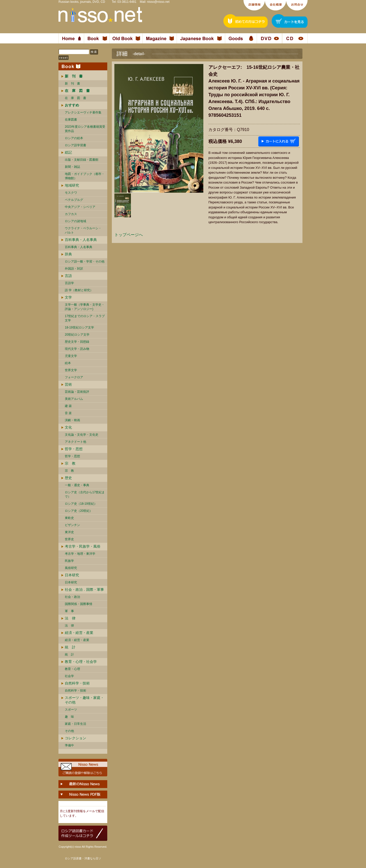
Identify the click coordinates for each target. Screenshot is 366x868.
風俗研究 (71, 568)
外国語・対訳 (74, 269)
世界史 (69, 539)
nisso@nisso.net (158, 2)
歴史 (68, 478)
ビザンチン (72, 525)
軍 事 (69, 611)
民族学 (69, 561)
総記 (68, 152)
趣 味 (69, 717)
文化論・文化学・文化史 (82, 435)
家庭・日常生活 (75, 724)
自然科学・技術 (77, 683)
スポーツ (71, 710)
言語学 (69, 283)
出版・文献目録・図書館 (82, 160)
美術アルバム (74, 399)
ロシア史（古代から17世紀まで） (85, 494)
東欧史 (69, 518)
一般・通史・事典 (77, 485)
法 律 (70, 618)
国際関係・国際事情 (79, 604)
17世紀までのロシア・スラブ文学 (85, 318)
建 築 (68, 406)
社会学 (69, 676)
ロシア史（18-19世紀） (81, 504)
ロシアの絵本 (74, 138)
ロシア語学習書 (75, 145)
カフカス (71, 214)
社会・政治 (72, 597)
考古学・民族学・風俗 (83, 546)
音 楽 (68, 413)
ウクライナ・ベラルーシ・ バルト (83, 230)
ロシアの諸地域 (75, 221)
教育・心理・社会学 (81, 662)
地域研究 (72, 185)
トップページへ (129, 235)
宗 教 (70, 463)
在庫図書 (71, 120)
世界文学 (71, 370)
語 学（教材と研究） (79, 290)
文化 (68, 427)
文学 (68, 297)
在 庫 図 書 (75, 98)
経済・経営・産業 (79, 633)
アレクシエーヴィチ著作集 (83, 112)
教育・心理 (72, 669)
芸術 (68, 384)
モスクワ (71, 193)
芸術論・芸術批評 (77, 392)
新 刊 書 (72, 84)
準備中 (69, 745)
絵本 (68, 363)
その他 (69, 731)
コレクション (75, 738)
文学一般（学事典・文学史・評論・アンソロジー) (85, 307)
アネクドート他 (75, 442)
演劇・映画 (72, 420)
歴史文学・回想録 (77, 342)
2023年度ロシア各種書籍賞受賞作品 (85, 129)
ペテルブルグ (74, 200)
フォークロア (74, 377)
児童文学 (71, 356)
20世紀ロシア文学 (77, 335)
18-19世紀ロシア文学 (79, 327)
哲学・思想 (74, 449)
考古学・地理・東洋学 (80, 554)
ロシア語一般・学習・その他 (85, 261)
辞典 (68, 254)
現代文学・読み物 (77, 349)
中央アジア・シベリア (80, 207)
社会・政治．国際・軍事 (84, 589)
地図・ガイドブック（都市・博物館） (85, 176)
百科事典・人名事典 (81, 240)
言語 (68, 276)
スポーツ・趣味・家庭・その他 (84, 700)
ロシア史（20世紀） (79, 511)
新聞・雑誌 (72, 167)
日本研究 (72, 575)
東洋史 (69, 532)
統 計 (70, 647)
